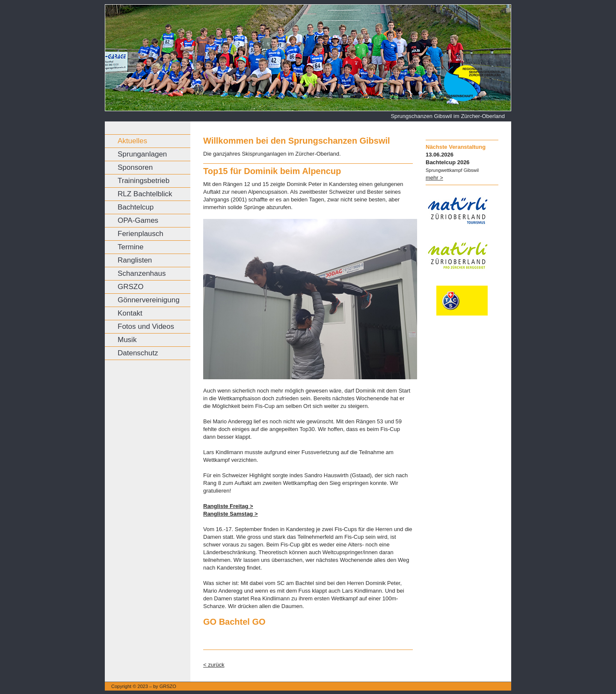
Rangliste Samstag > (231, 514)
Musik (127, 340)
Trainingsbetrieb (144, 181)
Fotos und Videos (146, 326)
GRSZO (130, 287)
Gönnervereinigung (149, 300)
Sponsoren (135, 167)
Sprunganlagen (142, 154)
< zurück (214, 665)
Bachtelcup (136, 207)
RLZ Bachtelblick (145, 194)
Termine (130, 247)
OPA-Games (138, 220)
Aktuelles (132, 141)
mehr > (434, 178)
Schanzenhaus (142, 273)
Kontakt (130, 313)
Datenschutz (138, 353)
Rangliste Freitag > (228, 506)
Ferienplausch (141, 234)
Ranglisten (135, 260)
